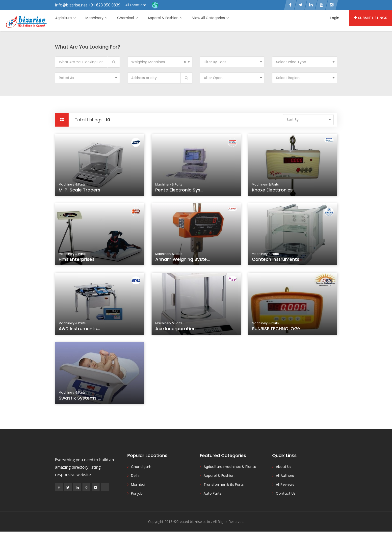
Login (335, 18)
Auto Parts (212, 493)
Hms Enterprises (78, 261)
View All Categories (210, 18)
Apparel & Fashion (165, 18)
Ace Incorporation (177, 330)
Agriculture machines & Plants (230, 467)
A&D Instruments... (80, 330)
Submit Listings (371, 18)
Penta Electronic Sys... (179, 190)
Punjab (137, 493)
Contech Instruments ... (279, 261)
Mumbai (138, 484)
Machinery (96, 18)
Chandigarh (141, 467)
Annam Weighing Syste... (183, 261)
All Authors (285, 476)
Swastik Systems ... (81, 400)
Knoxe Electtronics (272, 190)
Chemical (127, 18)
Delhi (135, 476)
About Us (284, 467)
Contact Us (286, 493)
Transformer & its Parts (224, 484)
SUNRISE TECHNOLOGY (277, 330)
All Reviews (285, 484)
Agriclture (65, 18)
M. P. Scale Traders (79, 190)
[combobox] (160, 62)
